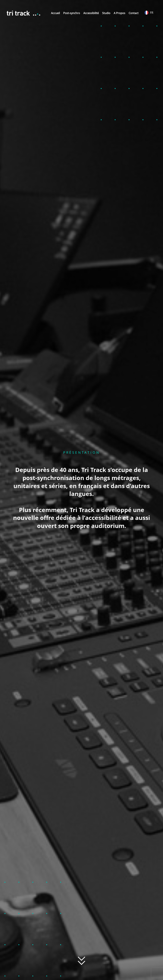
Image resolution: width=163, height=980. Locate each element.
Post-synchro (72, 13)
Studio (106, 13)
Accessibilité (91, 13)
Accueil (55, 13)
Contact (134, 13)
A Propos (119, 13)
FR (149, 12)
